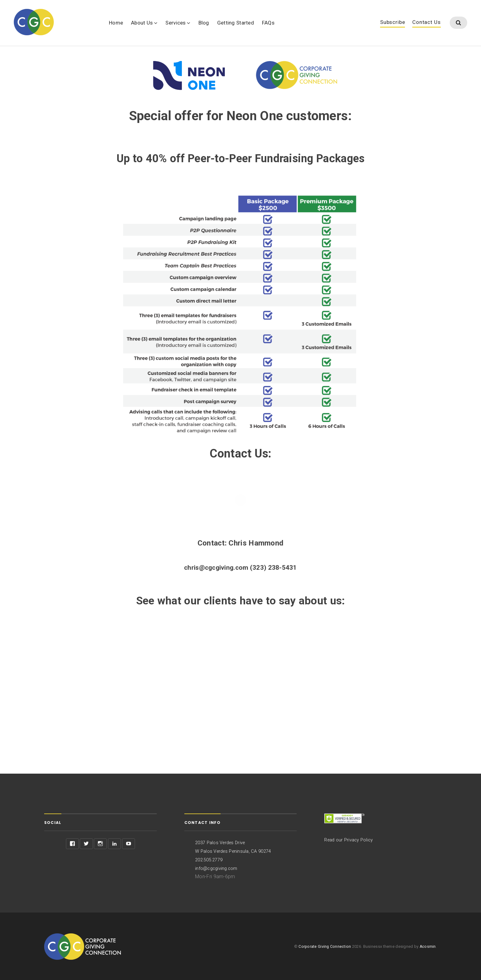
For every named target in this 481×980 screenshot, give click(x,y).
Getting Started (236, 23)
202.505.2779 (211, 860)
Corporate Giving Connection (324, 946)
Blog (204, 23)
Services (175, 23)
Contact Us (427, 23)
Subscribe (393, 23)
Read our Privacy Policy (351, 840)
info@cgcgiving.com (218, 868)
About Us (142, 23)
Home (116, 23)
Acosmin (428, 946)
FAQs (268, 23)
